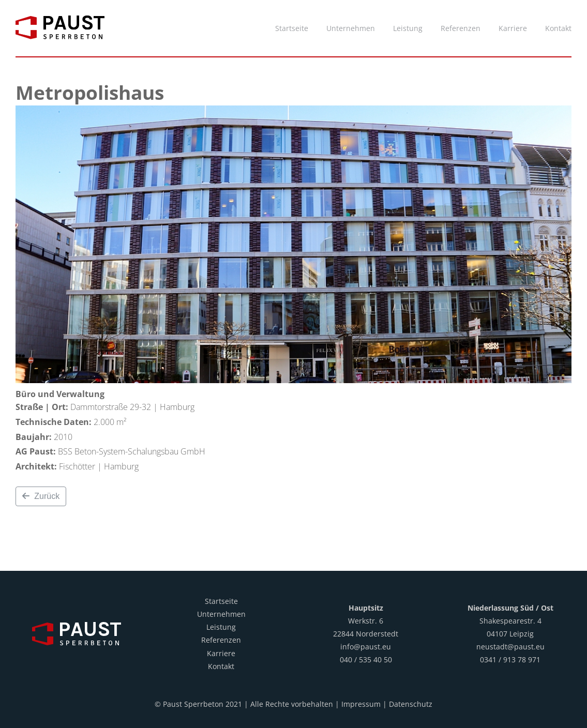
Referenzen (221, 640)
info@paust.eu (366, 647)
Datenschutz (411, 704)
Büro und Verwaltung (60, 394)
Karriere (221, 653)
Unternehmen (221, 614)
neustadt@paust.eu (510, 647)
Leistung (221, 627)
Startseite (221, 601)
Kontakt (221, 666)
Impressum (361, 704)
